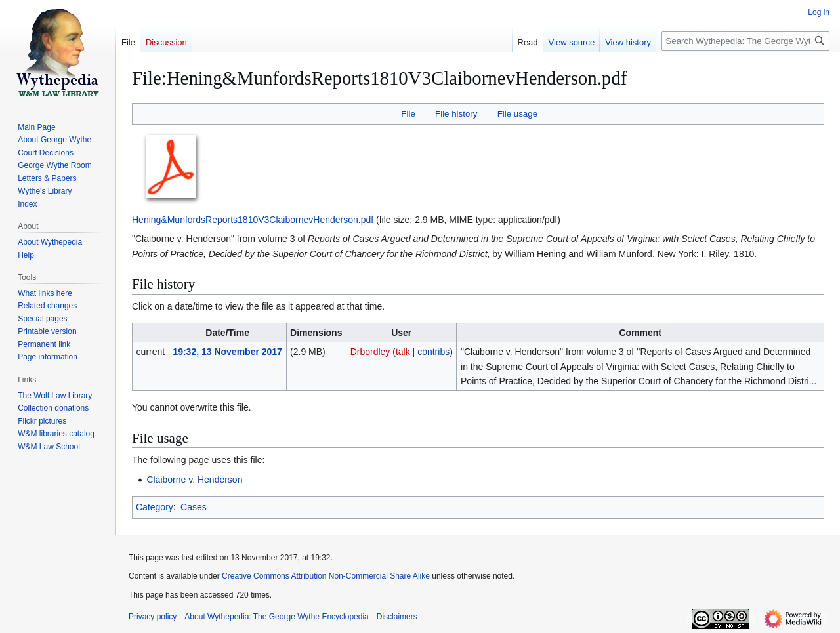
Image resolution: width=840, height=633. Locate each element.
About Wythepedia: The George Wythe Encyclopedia (276, 617)
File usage (517, 114)
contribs (433, 352)
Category (155, 507)
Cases (194, 507)
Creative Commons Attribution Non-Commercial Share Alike (326, 576)
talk (403, 352)
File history (456, 114)
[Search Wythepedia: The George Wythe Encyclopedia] (745, 41)
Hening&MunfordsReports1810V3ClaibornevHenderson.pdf (253, 220)
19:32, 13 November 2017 (227, 352)
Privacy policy (153, 617)
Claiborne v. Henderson (194, 480)
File (408, 114)
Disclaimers (397, 617)
